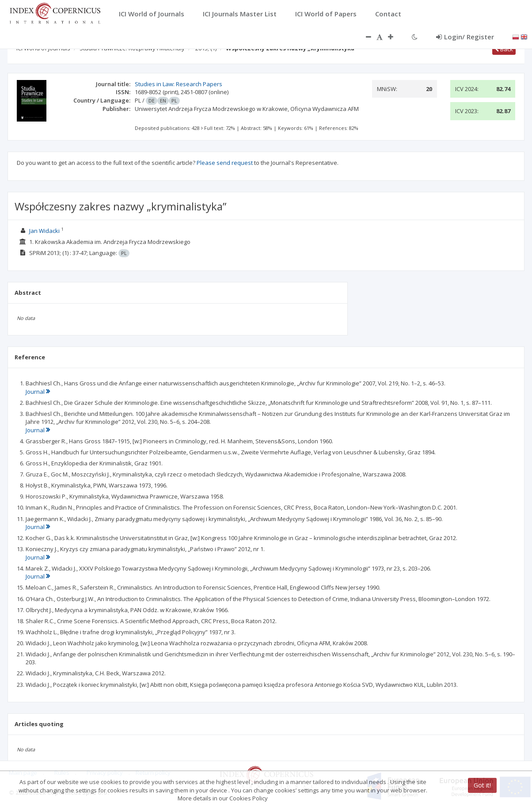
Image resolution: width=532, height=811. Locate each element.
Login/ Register (465, 37)
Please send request (225, 163)
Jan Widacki (44, 231)
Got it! (482, 785)
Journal (38, 392)
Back (504, 49)
